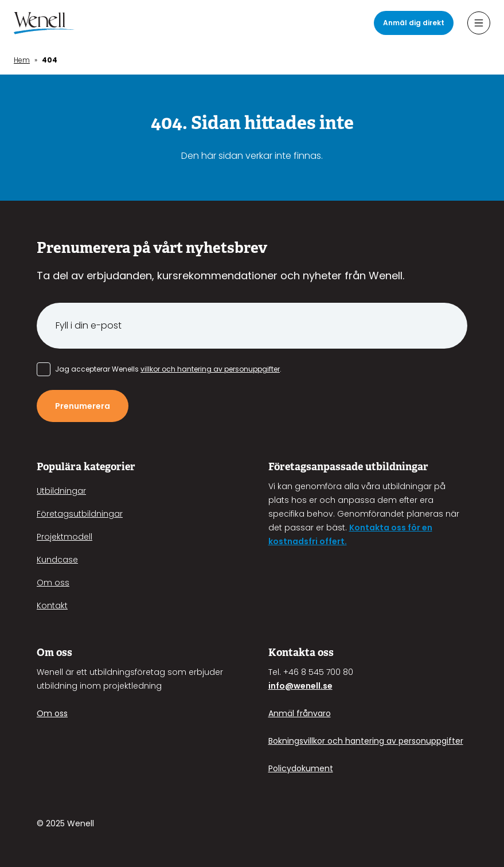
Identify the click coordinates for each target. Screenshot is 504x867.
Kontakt (52, 606)
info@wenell (294, 686)
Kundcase (57, 560)
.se (327, 686)
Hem (22, 60)
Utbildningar (61, 491)
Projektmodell (65, 537)
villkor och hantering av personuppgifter (210, 369)
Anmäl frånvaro (300, 713)
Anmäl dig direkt (414, 23)
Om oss (53, 583)
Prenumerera (83, 406)
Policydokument (301, 768)
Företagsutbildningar (80, 514)
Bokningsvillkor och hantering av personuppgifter (366, 741)
